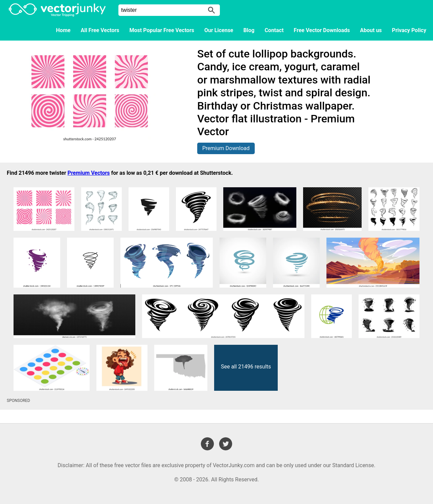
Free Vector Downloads (322, 30)
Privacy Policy (409, 30)
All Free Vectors (100, 30)
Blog (249, 30)
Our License (219, 30)
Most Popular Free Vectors (162, 30)
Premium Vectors (89, 173)
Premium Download (226, 148)
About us (371, 30)
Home (63, 30)
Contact (274, 30)
